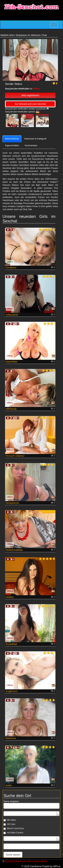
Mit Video (10, 820)
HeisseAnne (12, 503)
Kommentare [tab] (31, 145)
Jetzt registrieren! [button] (30, 95)
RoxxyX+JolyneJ (15, 456)
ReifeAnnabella (14, 550)
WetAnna (11, 738)
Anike (9, 785)
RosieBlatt (11, 644)
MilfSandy (11, 409)
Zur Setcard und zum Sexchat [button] (30, 104)
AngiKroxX (12, 691)
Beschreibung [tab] (12, 139)
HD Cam (9, 824)
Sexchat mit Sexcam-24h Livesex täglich (26, 861)
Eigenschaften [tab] (12, 145)
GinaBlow (11, 267)
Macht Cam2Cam (14, 828)
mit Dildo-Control (13, 833)
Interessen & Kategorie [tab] (35, 139)
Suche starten (13, 855)
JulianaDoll (12, 315)
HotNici (10, 597)
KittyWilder (12, 362)
